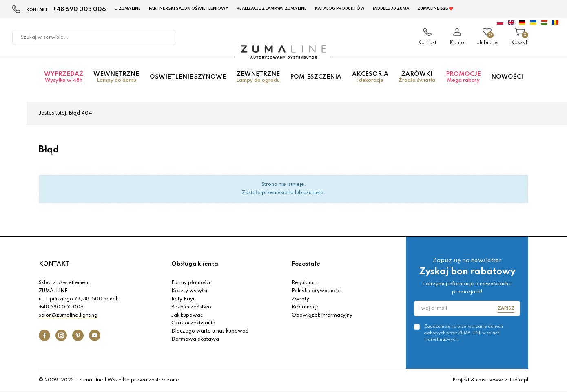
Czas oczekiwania (193, 323)
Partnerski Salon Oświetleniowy (189, 9)
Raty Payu (184, 299)
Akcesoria (370, 77)
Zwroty (300, 299)
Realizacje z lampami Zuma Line (272, 9)
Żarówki (417, 77)
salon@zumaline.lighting (68, 315)
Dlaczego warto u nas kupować (210, 331)
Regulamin (305, 283)
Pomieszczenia (316, 77)
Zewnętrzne (258, 77)
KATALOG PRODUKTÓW (340, 9)
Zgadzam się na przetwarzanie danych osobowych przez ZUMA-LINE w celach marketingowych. (464, 333)
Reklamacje (306, 307)
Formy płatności (191, 283)
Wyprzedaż (63, 77)
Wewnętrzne (116, 77)
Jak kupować (187, 315)
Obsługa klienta (195, 264)
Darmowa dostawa (195, 339)
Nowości (507, 77)
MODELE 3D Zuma (391, 9)
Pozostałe (306, 264)
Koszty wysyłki (189, 291)
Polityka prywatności (317, 291)
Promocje (463, 77)
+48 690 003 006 (79, 9)
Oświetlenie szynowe (188, 77)
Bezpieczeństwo (191, 307)
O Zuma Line (127, 9)
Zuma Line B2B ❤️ (435, 9)
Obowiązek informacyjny (322, 315)
